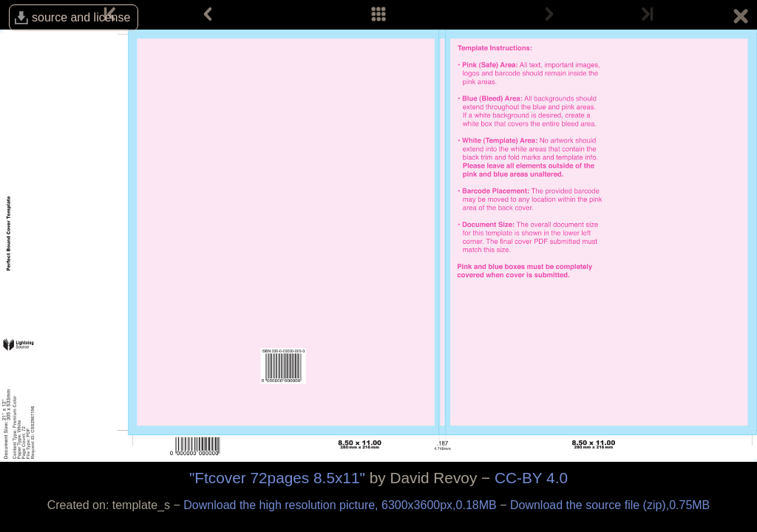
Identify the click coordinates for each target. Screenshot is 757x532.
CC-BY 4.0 (531, 478)
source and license (81, 17)
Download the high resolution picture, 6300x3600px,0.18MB (342, 505)
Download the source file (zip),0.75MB (610, 505)
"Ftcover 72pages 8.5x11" (277, 478)
